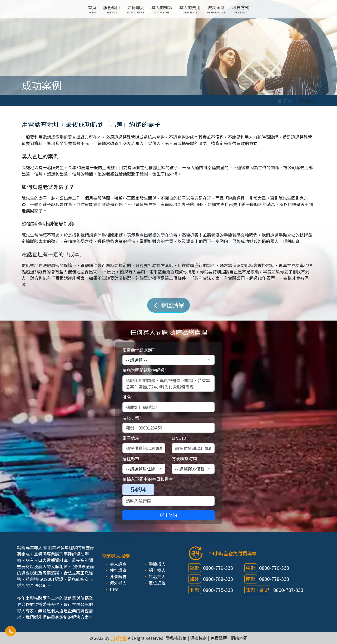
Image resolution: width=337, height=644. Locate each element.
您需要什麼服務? (139, 350)
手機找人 (157, 564)
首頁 (92, 9)
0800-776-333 (274, 568)
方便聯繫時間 (185, 458)
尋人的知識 (162, 9)
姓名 (128, 397)
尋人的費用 (190, 9)
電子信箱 (131, 438)
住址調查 (118, 570)
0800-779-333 (218, 568)
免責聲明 (219, 638)
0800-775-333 (218, 590)
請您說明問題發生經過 (144, 370)
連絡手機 (132, 417)
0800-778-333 (274, 579)
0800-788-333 (218, 579)
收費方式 (241, 9)
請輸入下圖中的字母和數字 (149, 479)
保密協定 (199, 638)
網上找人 (157, 570)
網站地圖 (239, 638)
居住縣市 (132, 458)
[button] (11, 631)
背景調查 (118, 576)
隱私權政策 (176, 638)
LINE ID (179, 438)
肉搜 (114, 589)
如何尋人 (136, 9)
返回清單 (168, 305)
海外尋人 (118, 583)
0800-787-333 (288, 590)
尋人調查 (118, 564)
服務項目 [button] (112, 9)
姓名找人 (157, 576)
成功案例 (216, 9)
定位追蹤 (157, 583)
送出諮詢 (168, 515)
